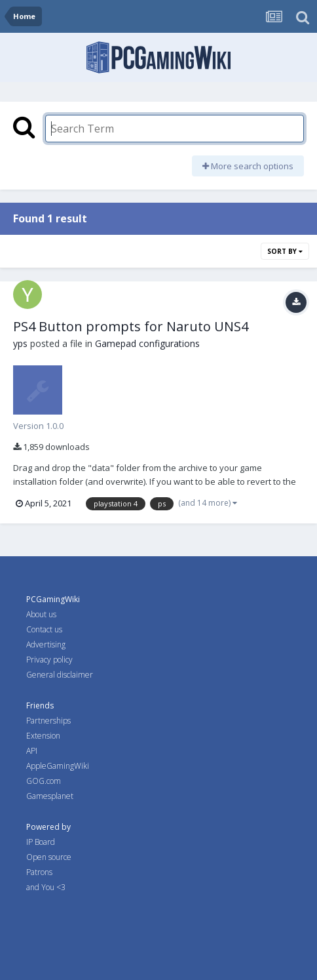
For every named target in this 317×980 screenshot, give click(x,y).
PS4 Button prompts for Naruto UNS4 (131, 326)
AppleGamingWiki (58, 766)
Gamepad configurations (147, 343)
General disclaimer (60, 675)
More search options (248, 166)
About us (41, 614)
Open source (49, 857)
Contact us (44, 629)
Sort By (285, 251)
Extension (43, 736)
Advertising (46, 644)
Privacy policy (49, 660)
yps (20, 343)
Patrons (39, 872)
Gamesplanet (50, 796)
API (32, 751)
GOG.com (44, 781)
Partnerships (48, 721)
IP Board (41, 842)
